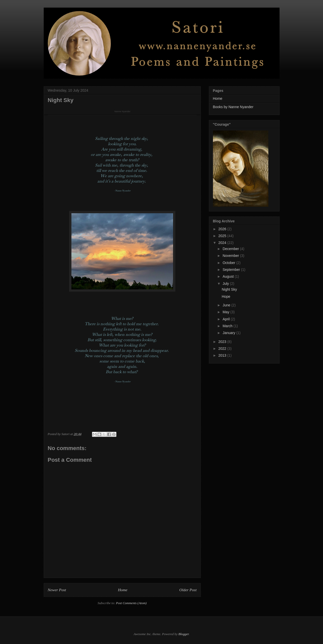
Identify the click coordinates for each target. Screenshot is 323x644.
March (228, 326)
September (232, 270)
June (227, 305)
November (231, 256)
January (229, 333)
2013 (223, 355)
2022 (223, 349)
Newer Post (57, 590)
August (229, 276)
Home (123, 590)
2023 (223, 342)
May (226, 312)
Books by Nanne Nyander (233, 107)
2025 (223, 236)
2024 (223, 243)
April (227, 319)
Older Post (188, 590)
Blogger (183, 634)
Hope (226, 296)
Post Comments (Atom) (131, 603)
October (229, 263)
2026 (223, 229)
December (231, 249)
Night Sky (229, 289)
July (226, 284)
